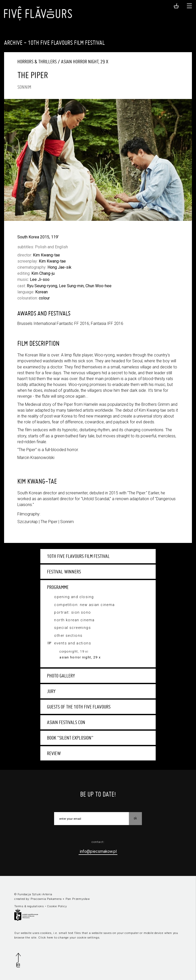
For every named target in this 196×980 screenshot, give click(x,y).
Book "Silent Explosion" (70, 738)
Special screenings (72, 628)
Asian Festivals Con (66, 722)
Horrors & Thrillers (37, 61)
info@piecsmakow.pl (98, 851)
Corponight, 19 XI (74, 651)
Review (54, 753)
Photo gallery (61, 676)
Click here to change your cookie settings (69, 938)
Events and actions (73, 643)
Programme (58, 587)
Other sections (68, 636)
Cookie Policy (57, 906)
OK (135, 818)
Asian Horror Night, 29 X (80, 657)
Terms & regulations (29, 906)
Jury (51, 691)
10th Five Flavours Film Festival (78, 556)
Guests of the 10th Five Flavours (79, 707)
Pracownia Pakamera (46, 899)
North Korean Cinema (74, 620)
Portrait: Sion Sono (72, 612)
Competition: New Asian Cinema (84, 605)
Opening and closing (74, 597)
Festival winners (64, 572)
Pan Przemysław (78, 899)
